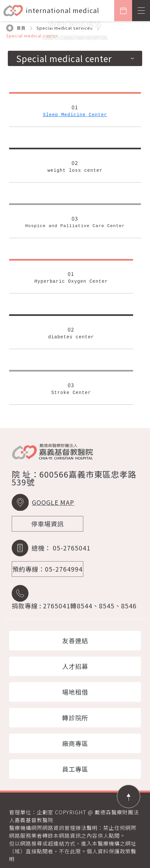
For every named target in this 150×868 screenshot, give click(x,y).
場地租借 (75, 692)
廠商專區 (75, 743)
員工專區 (75, 769)
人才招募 (75, 666)
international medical (62, 10)
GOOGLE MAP (53, 502)
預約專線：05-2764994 (48, 569)
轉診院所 (75, 718)
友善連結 (75, 641)
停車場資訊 (48, 524)
